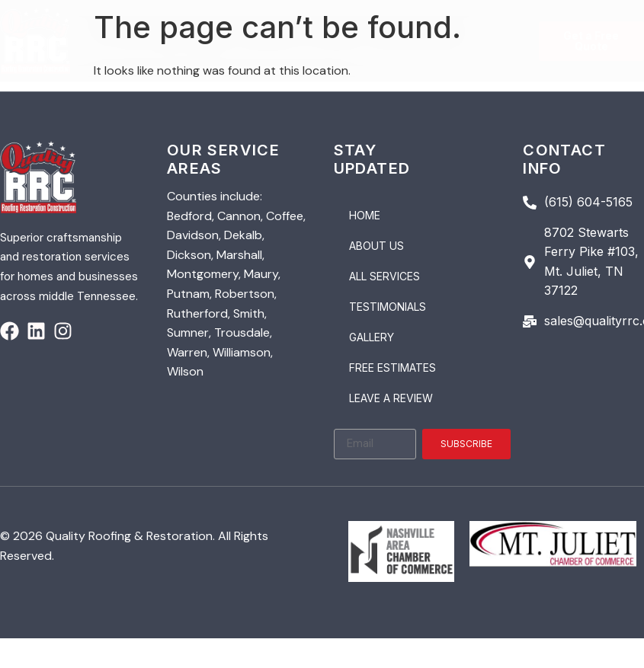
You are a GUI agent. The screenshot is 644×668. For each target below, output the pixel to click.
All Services (384, 276)
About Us (376, 246)
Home (365, 215)
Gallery (372, 337)
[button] (304, 33)
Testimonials (388, 307)
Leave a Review (391, 398)
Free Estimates (392, 368)
